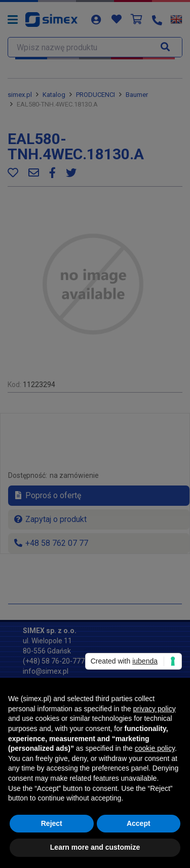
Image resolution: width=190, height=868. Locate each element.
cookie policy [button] (155, 748)
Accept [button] (139, 823)
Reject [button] (52, 823)
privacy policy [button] (155, 709)
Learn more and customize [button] (95, 847)
